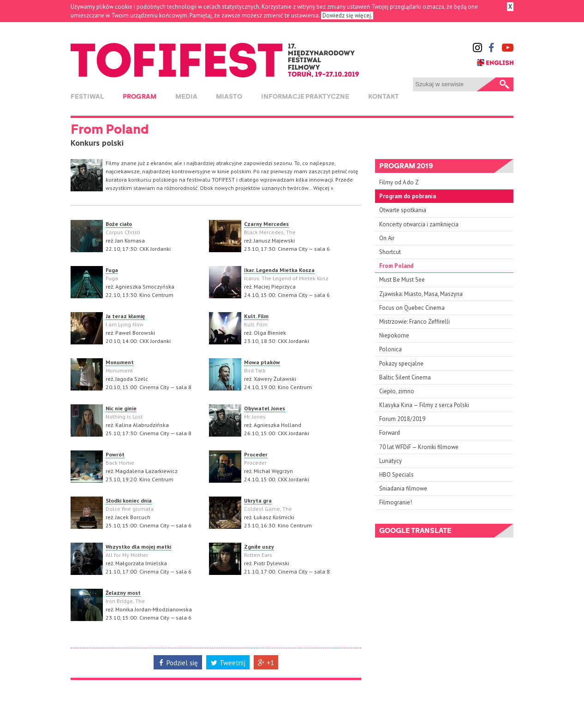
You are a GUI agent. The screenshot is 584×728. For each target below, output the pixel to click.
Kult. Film (256, 316)
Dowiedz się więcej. (347, 15)
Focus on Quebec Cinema (412, 308)
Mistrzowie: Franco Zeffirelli (414, 322)
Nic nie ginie (121, 408)
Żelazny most (123, 593)
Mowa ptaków (262, 362)
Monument (120, 362)
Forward (390, 433)
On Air (387, 238)
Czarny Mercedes (266, 224)
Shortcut (390, 252)
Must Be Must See (402, 280)
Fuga (112, 270)
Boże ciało (119, 224)
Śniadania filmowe (403, 488)
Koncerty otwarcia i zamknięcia (419, 224)
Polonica (390, 349)
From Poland (396, 266)
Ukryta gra (258, 500)
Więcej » (323, 188)
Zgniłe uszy (259, 547)
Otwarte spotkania (403, 210)
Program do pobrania (408, 196)
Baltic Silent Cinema (405, 377)
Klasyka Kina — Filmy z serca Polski (424, 405)
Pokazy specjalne (401, 364)
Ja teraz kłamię (125, 316)
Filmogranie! (396, 502)
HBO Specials (396, 475)
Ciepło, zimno (397, 391)
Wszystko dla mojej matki (138, 547)
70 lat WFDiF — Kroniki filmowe (419, 447)
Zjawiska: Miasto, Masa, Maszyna (421, 294)
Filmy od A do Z (399, 182)
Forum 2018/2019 (402, 419)
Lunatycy (390, 461)
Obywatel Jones (265, 408)
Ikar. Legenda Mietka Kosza (279, 270)
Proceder (256, 454)
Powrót (115, 454)
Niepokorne (394, 335)
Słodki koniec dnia (129, 500)
